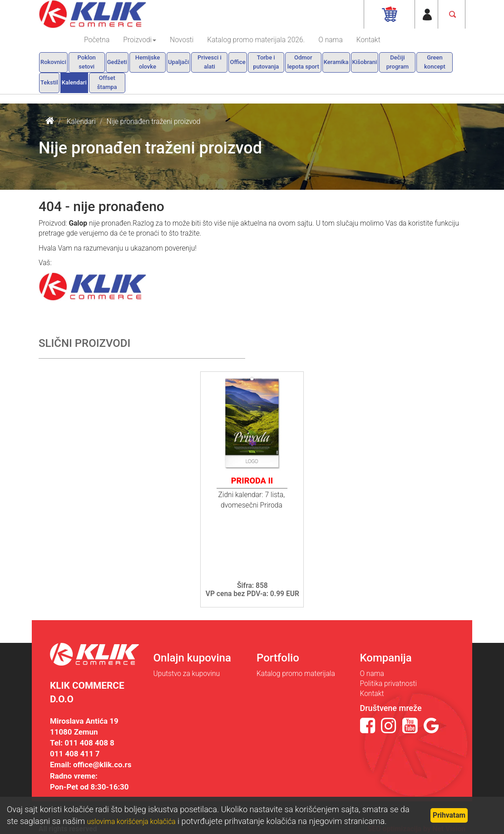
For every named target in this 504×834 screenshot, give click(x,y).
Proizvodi (140, 40)
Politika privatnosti (388, 684)
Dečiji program (398, 62)
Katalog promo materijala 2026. (256, 40)
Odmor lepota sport (303, 62)
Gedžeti (117, 62)
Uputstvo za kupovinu (187, 674)
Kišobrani (365, 62)
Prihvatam (449, 815)
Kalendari (74, 82)
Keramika (336, 62)
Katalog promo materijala (296, 674)
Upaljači (179, 62)
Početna (97, 40)
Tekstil (49, 82)
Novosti (182, 40)
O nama (330, 40)
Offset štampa (107, 82)
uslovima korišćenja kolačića (131, 822)
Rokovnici (53, 62)
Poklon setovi (87, 62)
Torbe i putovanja (266, 62)
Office (237, 62)
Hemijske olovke (148, 62)
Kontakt (368, 40)
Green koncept (435, 62)
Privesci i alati (210, 62)
